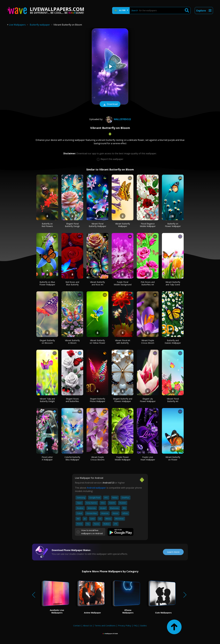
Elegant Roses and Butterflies (72, 400)
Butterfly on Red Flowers (47, 225)
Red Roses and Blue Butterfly (72, 283)
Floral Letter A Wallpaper (47, 458)
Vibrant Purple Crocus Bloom (148, 342)
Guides (143, 625)
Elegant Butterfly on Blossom (47, 342)
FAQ (136, 625)
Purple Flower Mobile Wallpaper (123, 458)
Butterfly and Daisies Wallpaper (173, 342)
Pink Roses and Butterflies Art (148, 283)
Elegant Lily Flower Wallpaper (148, 400)
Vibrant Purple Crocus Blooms (98, 458)
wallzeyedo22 (118, 119)
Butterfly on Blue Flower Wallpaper (47, 283)
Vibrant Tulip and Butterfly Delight (47, 400)
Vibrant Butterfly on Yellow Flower (97, 342)
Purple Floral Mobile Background (123, 283)
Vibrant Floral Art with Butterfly (123, 342)
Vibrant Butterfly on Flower (173, 458)
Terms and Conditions (105, 625)
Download (110, 104)
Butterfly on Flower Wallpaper (173, 225)
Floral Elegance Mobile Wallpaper (148, 225)
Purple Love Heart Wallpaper (148, 458)
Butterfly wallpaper (40, 25)
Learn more (173, 552)
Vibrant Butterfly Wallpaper (123, 225)
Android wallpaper (96, 488)
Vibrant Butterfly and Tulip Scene (173, 283)
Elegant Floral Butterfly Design (72, 225)
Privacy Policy (125, 625)
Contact (77, 625)
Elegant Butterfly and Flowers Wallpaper (123, 400)
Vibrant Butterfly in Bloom (72, 342)
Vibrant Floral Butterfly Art (173, 400)
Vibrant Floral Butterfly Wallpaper (98, 225)
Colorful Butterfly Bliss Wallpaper (72, 458)
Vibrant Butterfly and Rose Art (97, 283)
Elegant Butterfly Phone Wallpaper (98, 400)
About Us (88, 625)
